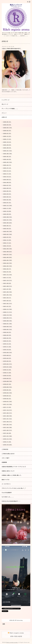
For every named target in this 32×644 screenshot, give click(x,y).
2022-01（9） (7, 272)
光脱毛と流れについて (8, 471)
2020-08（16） (8, 321)
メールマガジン (6, 484)
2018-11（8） (7, 373)
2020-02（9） (7, 338)
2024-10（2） (7, 177)
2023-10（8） (7, 211)
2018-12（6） (7, 370)
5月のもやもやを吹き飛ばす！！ (11, 501)
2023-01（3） (7, 237)
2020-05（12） (8, 329)
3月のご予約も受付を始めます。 (12, 49)
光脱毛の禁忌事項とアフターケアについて (14, 467)
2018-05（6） (7, 390)
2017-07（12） (8, 419)
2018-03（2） (7, 396)
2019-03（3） (7, 361)
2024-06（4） (7, 188)
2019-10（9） (7, 350)
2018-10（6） (7, 375)
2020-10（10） (8, 315)
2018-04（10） (8, 393)
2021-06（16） (8, 292)
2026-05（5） (7, 122)
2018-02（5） (7, 399)
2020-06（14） (8, 326)
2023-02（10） (8, 234)
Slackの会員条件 (7, 493)
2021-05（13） (8, 295)
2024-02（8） (7, 200)
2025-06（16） (8, 154)
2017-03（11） (8, 430)
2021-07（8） (7, 289)
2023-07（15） (8, 220)
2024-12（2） (7, 171)
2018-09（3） (7, 378)
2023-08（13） (8, 217)
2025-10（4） (7, 142)
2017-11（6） (7, 407)
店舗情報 (4, 462)
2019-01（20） (8, 367)
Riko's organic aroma (12, 642)
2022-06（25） (8, 257)
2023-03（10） (8, 231)
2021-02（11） (8, 303)
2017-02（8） (7, 433)
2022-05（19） (8, 260)
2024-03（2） (7, 197)
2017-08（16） (8, 416)
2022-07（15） (8, 254)
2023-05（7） (7, 226)
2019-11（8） (7, 347)
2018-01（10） (8, 401)
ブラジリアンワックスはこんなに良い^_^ (14, 488)
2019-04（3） (7, 358)
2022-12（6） (7, 240)
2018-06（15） (8, 387)
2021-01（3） (7, 306)
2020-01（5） (7, 341)
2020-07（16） (8, 324)
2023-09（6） (7, 214)
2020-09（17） (8, 318)
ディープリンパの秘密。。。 (10, 109)
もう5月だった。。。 (8, 497)
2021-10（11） (8, 280)
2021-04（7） (7, 298)
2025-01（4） (7, 168)
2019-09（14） (8, 352)
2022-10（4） (7, 246)
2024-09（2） (7, 180)
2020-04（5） (7, 332)
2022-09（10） (8, 249)
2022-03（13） (8, 266)
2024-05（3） (7, 191)
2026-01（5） (7, 133)
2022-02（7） (7, 269)
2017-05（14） (8, 424)
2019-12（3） (7, 344)
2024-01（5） (7, 203)
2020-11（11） (8, 312)
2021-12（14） (8, 275)
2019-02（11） (8, 364)
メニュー (4, 113)
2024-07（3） (7, 185)
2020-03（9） (7, 335)
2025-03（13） (8, 162)
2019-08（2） (7, 355)
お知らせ (4, 117)
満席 (4, 624)
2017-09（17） (8, 413)
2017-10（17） (8, 410)
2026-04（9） (7, 125)
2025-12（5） (7, 136)
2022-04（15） (8, 263)
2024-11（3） (7, 174)
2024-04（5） (7, 194)
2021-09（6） (7, 283)
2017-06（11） (8, 422)
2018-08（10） (8, 381)
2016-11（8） (7, 442)
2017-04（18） (8, 427)
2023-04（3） (7, 228)
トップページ (6, 100)
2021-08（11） (8, 286)
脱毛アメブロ (6, 480)
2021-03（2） (7, 301)
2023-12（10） (8, 205)
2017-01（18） (8, 436)
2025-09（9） (7, 145)
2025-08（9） (7, 148)
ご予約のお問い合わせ (8, 454)
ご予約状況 (5, 449)
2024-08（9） (7, 182)
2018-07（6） (7, 384)
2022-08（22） (8, 252)
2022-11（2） (7, 243)
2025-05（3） (7, 156)
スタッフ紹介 (6, 458)
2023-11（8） (7, 208)
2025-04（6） (7, 159)
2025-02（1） (7, 165)
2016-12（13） (8, 439)
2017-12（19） (8, 404)
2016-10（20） (8, 445)
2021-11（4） (7, 277)
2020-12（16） (8, 309)
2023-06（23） (8, 223)
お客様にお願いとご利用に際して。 (12, 475)
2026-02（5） (7, 131)
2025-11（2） (7, 139)
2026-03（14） (8, 128)
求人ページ (5, 104)
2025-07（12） (8, 151)
